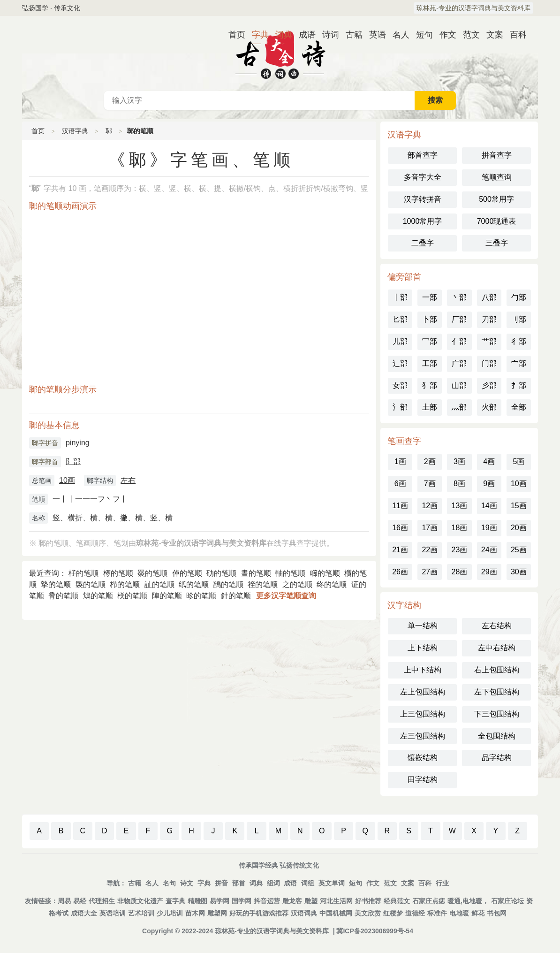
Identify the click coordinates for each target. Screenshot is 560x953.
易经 (80, 901)
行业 (442, 883)
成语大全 (84, 913)
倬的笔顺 (187, 573)
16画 (400, 528)
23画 (460, 550)
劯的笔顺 (221, 573)
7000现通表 (497, 221)
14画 (489, 506)
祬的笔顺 (263, 584)
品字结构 (497, 758)
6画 (400, 484)
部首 (239, 883)
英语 (374, 35)
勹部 (519, 297)
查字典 (175, 901)
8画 (459, 484)
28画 (460, 572)
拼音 (221, 883)
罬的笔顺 (152, 573)
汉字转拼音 (423, 199)
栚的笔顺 (132, 596)
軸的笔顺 (290, 573)
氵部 (400, 407)
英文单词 (332, 883)
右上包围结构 (497, 670)
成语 (303, 35)
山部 (459, 385)
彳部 (519, 341)
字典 (257, 35)
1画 (400, 461)
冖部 (430, 341)
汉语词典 (304, 913)
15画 (519, 506)
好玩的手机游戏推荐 (259, 913)
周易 (64, 901)
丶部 (459, 297)
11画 (400, 506)
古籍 (350, 35)
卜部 (430, 319)
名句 (169, 883)
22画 (430, 550)
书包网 (497, 913)
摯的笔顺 (56, 584)
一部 (430, 297)
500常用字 (496, 199)
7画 (430, 484)
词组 (308, 883)
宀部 (519, 363)
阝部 (73, 461)
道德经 (415, 913)
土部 (430, 407)
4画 (489, 461)
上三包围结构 (423, 714)
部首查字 (423, 155)
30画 (519, 572)
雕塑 (311, 901)
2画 (430, 461)
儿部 (400, 341)
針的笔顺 (236, 596)
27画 (430, 572)
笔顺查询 (497, 177)
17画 (430, 528)
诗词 (327, 35)
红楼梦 (393, 913)
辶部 (400, 363)
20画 (519, 528)
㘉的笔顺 (325, 573)
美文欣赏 (368, 913)
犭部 (430, 385)
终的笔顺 (332, 584)
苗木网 (195, 913)
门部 (489, 363)
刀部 (489, 319)
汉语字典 (75, 131)
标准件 (437, 913)
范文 (468, 35)
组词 (273, 883)
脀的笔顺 (63, 596)
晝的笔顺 (256, 573)
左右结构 (497, 626)
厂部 (459, 319)
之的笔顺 (297, 584)
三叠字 (497, 243)
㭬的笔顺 (118, 573)
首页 (233, 35)
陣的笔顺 (167, 596)
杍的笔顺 (83, 573)
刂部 (519, 319)
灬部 (459, 407)
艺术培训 (141, 913)
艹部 (489, 341)
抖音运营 (267, 901)
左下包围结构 (497, 692)
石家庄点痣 (429, 901)
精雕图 (197, 901)
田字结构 (423, 780)
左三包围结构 (423, 736)
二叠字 (423, 243)
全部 (519, 407)
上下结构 (423, 648)
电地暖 (459, 913)
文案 (491, 35)
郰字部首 (45, 462)
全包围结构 (497, 736)
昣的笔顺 (201, 596)
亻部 (459, 341)
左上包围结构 (423, 692)
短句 (421, 35)
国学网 (242, 901)
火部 (489, 407)
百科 (515, 35)
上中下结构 (423, 670)
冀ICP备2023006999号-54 (375, 931)
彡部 (489, 385)
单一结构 (423, 626)
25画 (519, 550)
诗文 (187, 883)
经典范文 (397, 901)
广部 (459, 363)
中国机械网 (336, 913)
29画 (489, 572)
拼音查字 (497, 155)
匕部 (400, 319)
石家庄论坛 (507, 901)
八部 (489, 297)
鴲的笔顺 (228, 584)
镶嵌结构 (423, 758)
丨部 (400, 297)
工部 (430, 363)
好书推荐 (368, 901)
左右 (128, 480)
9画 (489, 484)
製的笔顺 (91, 584)
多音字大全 (423, 177)
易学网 (219, 901)
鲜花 (478, 913)
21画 (400, 550)
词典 (280, 35)
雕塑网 (217, 913)
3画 (459, 461)
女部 (400, 385)
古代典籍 (280, 53)
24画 (489, 550)
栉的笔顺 (125, 584)
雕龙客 (292, 901)
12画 (430, 506)
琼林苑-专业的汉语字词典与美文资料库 (473, 8)
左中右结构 (497, 648)
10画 (67, 480)
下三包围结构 (497, 714)
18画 (460, 528)
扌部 (519, 385)
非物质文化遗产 (140, 901)
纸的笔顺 (194, 584)
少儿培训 (170, 913)
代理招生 (102, 901)
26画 (400, 572)
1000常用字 (423, 221)
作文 (444, 35)
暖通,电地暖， (468, 901)
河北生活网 (336, 901)
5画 (518, 461)
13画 (460, 506)
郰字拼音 (45, 443)
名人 (397, 35)
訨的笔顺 (159, 584)
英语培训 (113, 913)
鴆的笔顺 (98, 596)
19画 (489, 528)
